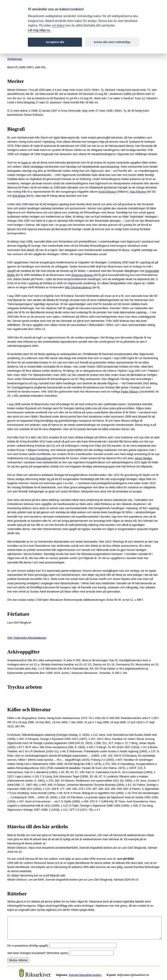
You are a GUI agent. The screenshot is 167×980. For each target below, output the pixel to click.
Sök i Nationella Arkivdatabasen (27, 638)
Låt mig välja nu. (39, 30)
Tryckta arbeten (25, 687)
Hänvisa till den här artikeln (38, 827)
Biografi (16, 129)
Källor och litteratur (29, 710)
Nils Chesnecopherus (78, 287)
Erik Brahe (19, 196)
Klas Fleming (138, 192)
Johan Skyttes (143, 458)
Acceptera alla (55, 42)
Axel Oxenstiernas (41, 458)
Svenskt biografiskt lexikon (85, 975)
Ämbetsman (15, 59)
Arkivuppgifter (24, 652)
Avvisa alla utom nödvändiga (112, 42)
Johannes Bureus (82, 275)
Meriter (16, 81)
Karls (25, 163)
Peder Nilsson (130, 392)
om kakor (58, 26)
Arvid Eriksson (107, 192)
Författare (18, 614)
